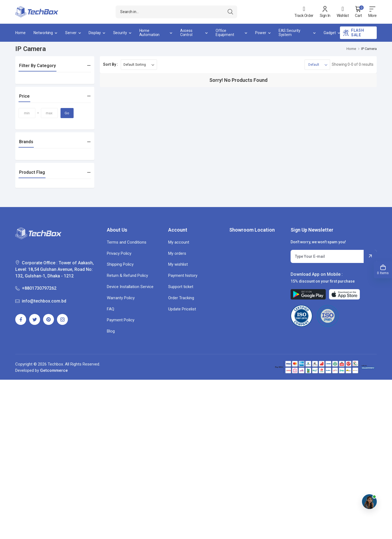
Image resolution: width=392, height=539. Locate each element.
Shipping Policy (120, 264)
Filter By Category (37, 66)
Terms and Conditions (127, 242)
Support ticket (181, 287)
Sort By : (111, 64)
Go (67, 113)
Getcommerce (54, 370)
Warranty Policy (121, 298)
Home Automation (150, 33)
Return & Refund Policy (127, 276)
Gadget (330, 33)
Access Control (186, 33)
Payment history (183, 276)
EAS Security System (290, 33)
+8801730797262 (36, 288)
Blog (111, 331)
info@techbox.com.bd (41, 301)
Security (120, 33)
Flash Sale (353, 33)
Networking (43, 33)
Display (95, 33)
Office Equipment (225, 33)
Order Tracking (181, 298)
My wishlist (178, 264)
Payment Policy (121, 320)
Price (24, 96)
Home (20, 33)
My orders (177, 253)
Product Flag (32, 172)
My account (179, 242)
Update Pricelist (182, 309)
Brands (26, 142)
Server (71, 33)
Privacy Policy (119, 253)
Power (261, 33)
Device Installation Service (130, 287)
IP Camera (369, 49)
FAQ (111, 309)
